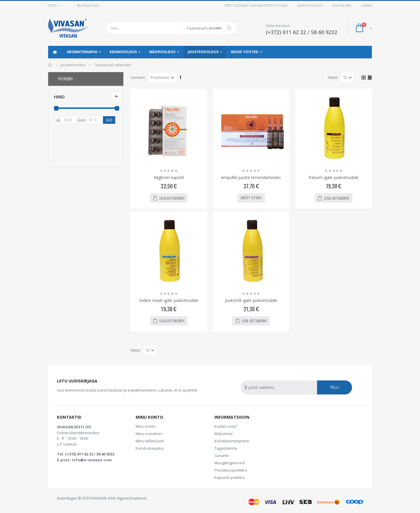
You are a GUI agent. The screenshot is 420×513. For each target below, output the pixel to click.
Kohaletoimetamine (232, 441)
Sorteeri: (138, 77)
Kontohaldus (310, 5)
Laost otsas (251, 198)
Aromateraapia (82, 52)
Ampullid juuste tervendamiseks (251, 177)
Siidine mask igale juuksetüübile (169, 300)
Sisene (366, 5)
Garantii (222, 455)
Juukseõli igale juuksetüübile (251, 300)
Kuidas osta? (226, 426)
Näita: (333, 77)
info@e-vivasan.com (92, 460)
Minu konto (146, 426)
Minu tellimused (150, 441)
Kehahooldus (123, 52)
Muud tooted (245, 52)
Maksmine (224, 434)
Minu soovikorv (149, 434)
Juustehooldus (203, 52)
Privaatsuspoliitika (231, 470)
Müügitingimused (230, 463)
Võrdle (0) (87, 5)
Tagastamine (226, 448)
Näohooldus (162, 52)
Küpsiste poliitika (229, 477)
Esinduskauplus (150, 448)
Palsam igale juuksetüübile (334, 177)
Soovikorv (342, 5)
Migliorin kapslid (169, 177)
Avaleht (50, 65)
